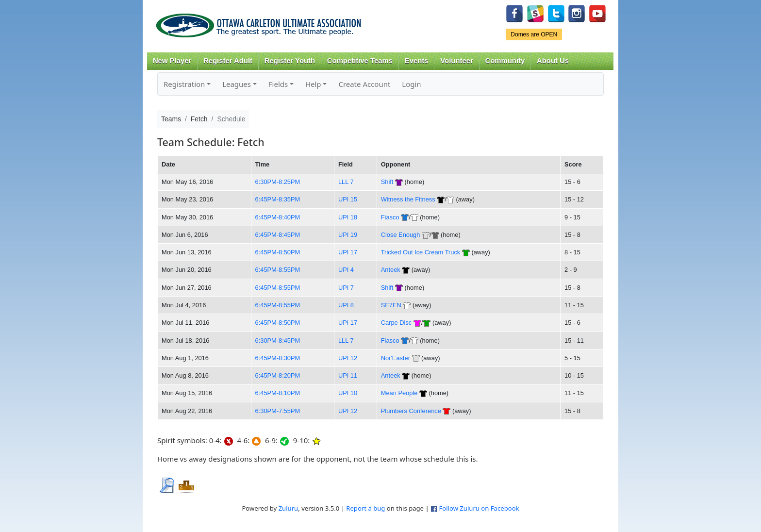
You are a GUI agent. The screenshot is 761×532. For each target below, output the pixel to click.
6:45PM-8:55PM (278, 270)
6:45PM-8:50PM (278, 252)
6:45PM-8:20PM (278, 375)
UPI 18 (348, 217)
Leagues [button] (237, 84)
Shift (387, 182)
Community (505, 61)
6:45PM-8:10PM (278, 393)
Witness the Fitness (408, 199)
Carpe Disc (396, 323)
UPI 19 (348, 235)
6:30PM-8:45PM (278, 341)
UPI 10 (348, 393)
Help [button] (313, 84)
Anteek (391, 270)
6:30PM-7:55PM (278, 411)
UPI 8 (346, 305)
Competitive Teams (360, 61)
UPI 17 (348, 252)
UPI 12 (348, 358)
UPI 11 (348, 375)
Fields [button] (278, 84)
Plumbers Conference (411, 411)
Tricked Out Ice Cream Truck (421, 252)
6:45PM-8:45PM (278, 235)
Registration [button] (184, 84)
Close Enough (401, 235)
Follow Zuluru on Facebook (479, 508)
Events (417, 61)
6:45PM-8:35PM (278, 199)
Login (411, 84)
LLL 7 (346, 182)
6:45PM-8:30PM (278, 358)
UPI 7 (346, 288)
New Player (172, 61)
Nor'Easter (396, 358)
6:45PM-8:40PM (278, 217)
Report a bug (365, 508)
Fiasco (390, 217)
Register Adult (228, 61)
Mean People (399, 393)
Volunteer (456, 61)
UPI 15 (348, 199)
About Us (553, 61)
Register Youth (290, 61)
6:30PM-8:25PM (278, 182)
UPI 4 (346, 270)
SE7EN (391, 305)
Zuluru (289, 508)
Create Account (364, 84)
